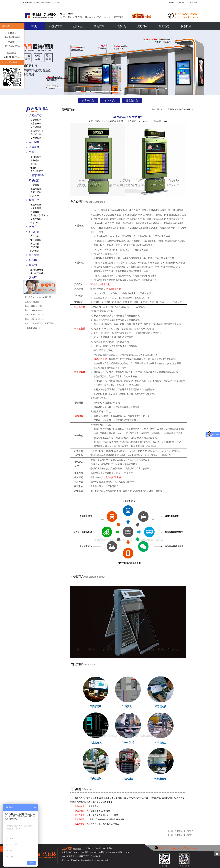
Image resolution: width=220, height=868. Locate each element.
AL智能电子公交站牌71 (184, 835)
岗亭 (32, 152)
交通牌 (33, 277)
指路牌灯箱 (36, 240)
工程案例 (121, 26)
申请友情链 (108, 848)
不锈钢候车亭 (37, 131)
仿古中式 (35, 223)
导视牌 (33, 260)
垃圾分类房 (36, 205)
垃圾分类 (77, 26)
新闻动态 (164, 26)
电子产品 (35, 196)
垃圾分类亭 (36, 208)
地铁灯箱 (35, 251)
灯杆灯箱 (35, 247)
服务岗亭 (35, 160)
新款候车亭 (36, 120)
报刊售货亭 (36, 157)
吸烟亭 (34, 168)
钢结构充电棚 (37, 273)
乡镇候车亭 (36, 134)
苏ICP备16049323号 (101, 860)
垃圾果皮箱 (36, 189)
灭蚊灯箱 (35, 244)
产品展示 (169, 109)
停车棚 (33, 265)
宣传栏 (33, 227)
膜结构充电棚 (37, 270)
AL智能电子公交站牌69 (184, 831)
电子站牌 (34, 142)
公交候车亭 (56, 26)
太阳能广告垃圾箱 (39, 215)
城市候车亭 (36, 124)
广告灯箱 (34, 232)
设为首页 (183, 2)
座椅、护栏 (36, 192)
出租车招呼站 (37, 175)
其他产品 (99, 26)
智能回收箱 (36, 212)
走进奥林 (143, 26)
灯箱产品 (110, 100)
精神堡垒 (34, 255)
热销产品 (70, 109)
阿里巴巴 (89, 848)
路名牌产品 (132, 100)
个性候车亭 (36, 138)
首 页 (34, 26)
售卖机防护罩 (37, 171)
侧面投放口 (36, 219)
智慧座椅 (34, 147)
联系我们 (172, 2)
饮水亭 (34, 164)
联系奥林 (186, 26)
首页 (162, 109)
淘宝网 (98, 848)
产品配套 (34, 180)
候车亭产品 (88, 100)
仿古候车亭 (36, 127)
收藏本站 (193, 2)
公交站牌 (35, 185)
